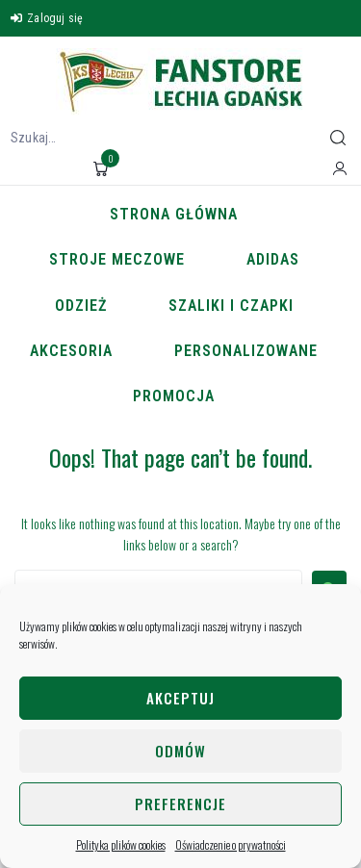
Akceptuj (180, 698)
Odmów (180, 751)
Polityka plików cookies (121, 844)
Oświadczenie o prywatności (231, 844)
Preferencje (180, 804)
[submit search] (338, 138)
